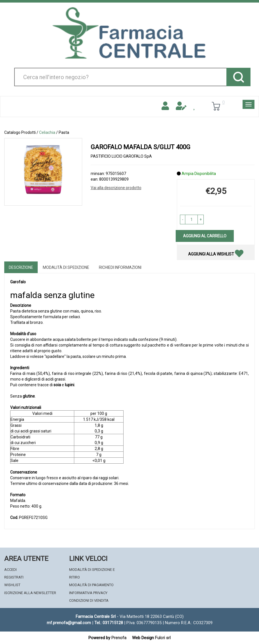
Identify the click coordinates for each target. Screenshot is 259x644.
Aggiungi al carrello (205, 236)
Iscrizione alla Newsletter (30, 593)
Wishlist (12, 585)
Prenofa (119, 638)
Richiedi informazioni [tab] (120, 267)
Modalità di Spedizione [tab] (66, 267)
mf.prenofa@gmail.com (69, 623)
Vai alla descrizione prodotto (116, 188)
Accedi (10, 570)
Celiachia (47, 132)
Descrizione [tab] (21, 267)
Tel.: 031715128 (109, 623)
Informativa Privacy (88, 593)
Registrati (14, 577)
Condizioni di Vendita (89, 600)
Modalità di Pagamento (91, 585)
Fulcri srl (163, 638)
